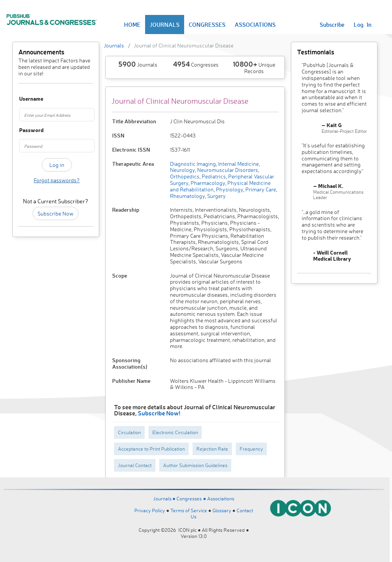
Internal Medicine (238, 164)
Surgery (216, 196)
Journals (114, 45)
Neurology (182, 170)
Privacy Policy (150, 510)
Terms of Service (189, 510)
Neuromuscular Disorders (227, 170)
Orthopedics (185, 176)
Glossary (222, 510)
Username (24, 99)
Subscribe (332, 25)
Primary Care (260, 189)
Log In (363, 25)
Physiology (229, 189)
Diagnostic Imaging (193, 164)
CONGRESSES (207, 25)
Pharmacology (207, 183)
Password (24, 130)
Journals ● (165, 498)
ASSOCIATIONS (255, 25)
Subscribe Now (56, 213)
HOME (132, 25)
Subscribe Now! (159, 413)
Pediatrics (213, 176)
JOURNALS (165, 25)
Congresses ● (192, 498)
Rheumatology (187, 196)
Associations (221, 498)
